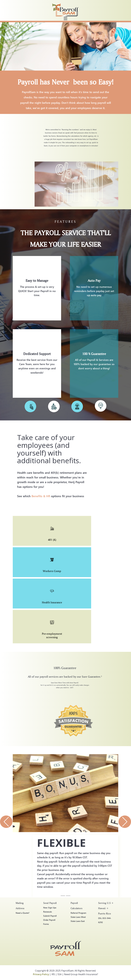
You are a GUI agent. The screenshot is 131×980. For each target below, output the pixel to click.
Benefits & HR (41, 496)
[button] (6, 822)
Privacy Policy (41, 974)
